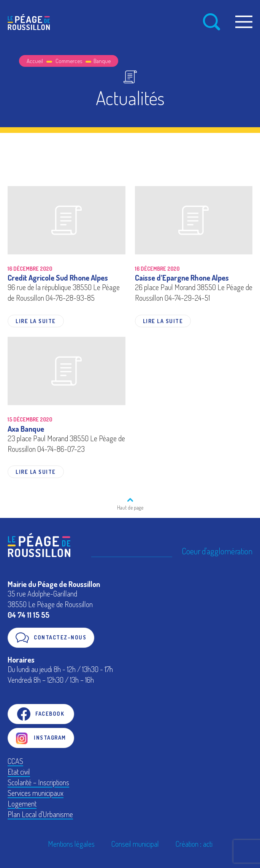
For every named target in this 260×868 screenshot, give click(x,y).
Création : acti (194, 844)
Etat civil (19, 772)
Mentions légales (71, 844)
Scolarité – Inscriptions (38, 782)
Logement (22, 803)
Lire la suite (36, 321)
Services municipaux (36, 793)
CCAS (15, 761)
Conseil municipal (135, 844)
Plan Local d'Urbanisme (40, 814)
